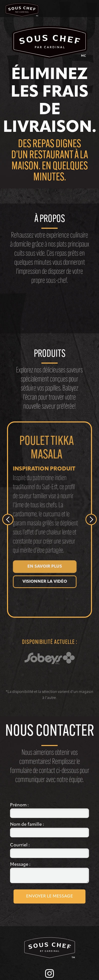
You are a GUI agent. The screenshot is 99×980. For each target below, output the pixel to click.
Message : (21, 865)
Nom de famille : (27, 825)
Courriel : (20, 845)
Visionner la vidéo (42, 582)
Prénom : (19, 805)
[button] (94, 8)
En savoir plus (42, 566)
